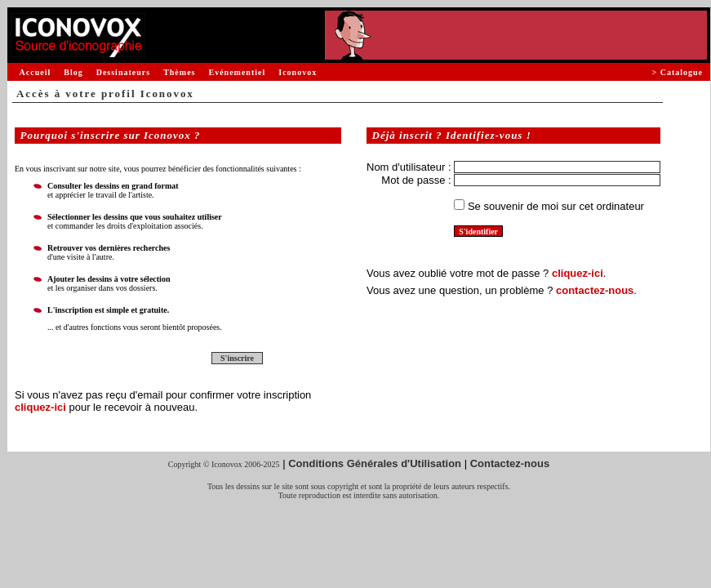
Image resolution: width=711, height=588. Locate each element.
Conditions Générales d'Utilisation (375, 463)
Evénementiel (237, 72)
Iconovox (298, 72)
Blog (73, 72)
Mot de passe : (416, 180)
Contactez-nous (510, 463)
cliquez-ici (40, 407)
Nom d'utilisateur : (409, 167)
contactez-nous (595, 290)
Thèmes (179, 72)
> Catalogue (677, 72)
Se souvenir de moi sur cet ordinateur (556, 206)
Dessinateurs (123, 72)
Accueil (36, 72)
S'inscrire (237, 358)
